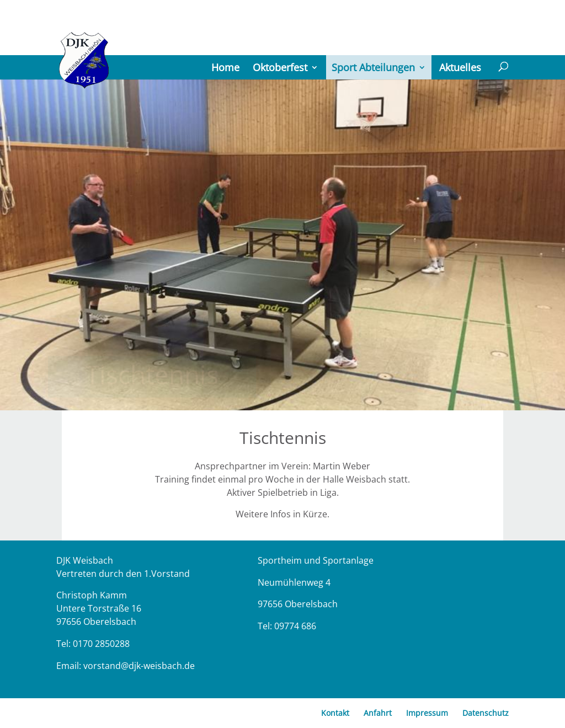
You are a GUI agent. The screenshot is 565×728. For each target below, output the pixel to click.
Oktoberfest (280, 67)
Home (225, 67)
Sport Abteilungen (373, 67)
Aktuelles (460, 67)
